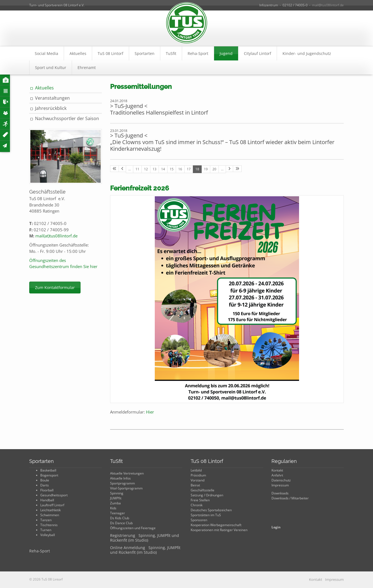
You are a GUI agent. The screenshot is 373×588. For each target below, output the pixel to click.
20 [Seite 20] (214, 169)
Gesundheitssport (54, 495)
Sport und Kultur (51, 67)
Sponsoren (199, 520)
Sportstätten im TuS (206, 515)
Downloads (280, 493)
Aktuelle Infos (120, 478)
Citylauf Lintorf (258, 53)
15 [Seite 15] (172, 169)
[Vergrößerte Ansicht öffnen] (227, 299)
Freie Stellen (200, 500)
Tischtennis (49, 525)
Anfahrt (277, 475)
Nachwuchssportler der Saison (67, 118)
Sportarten (145, 53)
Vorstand (198, 480)
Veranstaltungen (52, 98)
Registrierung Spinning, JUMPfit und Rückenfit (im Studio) (145, 538)
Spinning (117, 493)
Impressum (280, 485)
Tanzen (46, 520)
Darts (45, 485)
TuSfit (171, 53)
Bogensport (49, 475)
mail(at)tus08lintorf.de (56, 236)
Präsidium (198, 475)
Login (276, 527)
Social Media (46, 53)
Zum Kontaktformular (55, 288)
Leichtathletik (50, 510)
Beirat (195, 485)
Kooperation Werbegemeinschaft (216, 525)
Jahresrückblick (51, 108)
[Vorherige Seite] (122, 169)
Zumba (115, 503)
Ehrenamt (87, 67)
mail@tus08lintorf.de (328, 5)
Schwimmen (50, 515)
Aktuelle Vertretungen (127, 473)
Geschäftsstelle (203, 490)
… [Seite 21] (222, 169)
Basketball (48, 470)
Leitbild (196, 470)
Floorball (47, 490)
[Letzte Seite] (237, 169)
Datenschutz (281, 480)
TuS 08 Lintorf (110, 53)
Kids (113, 508)
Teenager (118, 513)
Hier (150, 412)
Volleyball (48, 535)
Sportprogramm (122, 483)
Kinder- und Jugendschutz (307, 53)
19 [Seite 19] (206, 169)
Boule (45, 480)
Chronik (197, 505)
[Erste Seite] (114, 169)
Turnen (46, 530)
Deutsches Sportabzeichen (211, 510)
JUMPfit (116, 498)
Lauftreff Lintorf (52, 505)
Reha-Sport (198, 53)
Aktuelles (78, 53)
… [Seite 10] (130, 169)
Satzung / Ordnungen (207, 495)
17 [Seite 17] (189, 169)
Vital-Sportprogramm (126, 488)
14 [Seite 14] (163, 169)
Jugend (226, 53)
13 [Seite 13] (154, 169)
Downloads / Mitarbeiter (290, 498)
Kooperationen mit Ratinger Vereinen (219, 530)
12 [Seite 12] (146, 169)
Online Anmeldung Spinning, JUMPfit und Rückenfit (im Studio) (145, 550)
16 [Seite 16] (180, 169)
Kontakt (277, 470)
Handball (47, 500)
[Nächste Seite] (229, 169)
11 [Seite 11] (137, 169)
